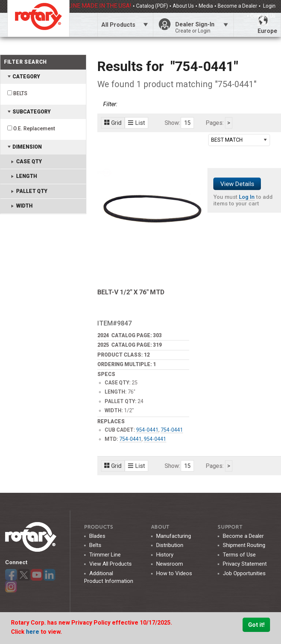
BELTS (20, 93)
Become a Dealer (237, 6)
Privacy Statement (245, 564)
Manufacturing (174, 536)
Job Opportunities (244, 573)
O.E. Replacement (34, 129)
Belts (95, 545)
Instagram (11, 587)
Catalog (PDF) (152, 6)
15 (187, 123)
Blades (97, 536)
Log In (247, 197)
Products (99, 527)
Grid (113, 123)
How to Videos (174, 573)
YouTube (37, 575)
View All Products (110, 564)
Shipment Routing (244, 545)
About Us (183, 6)
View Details (237, 184)
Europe (267, 25)
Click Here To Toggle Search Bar (83, 25)
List (136, 123)
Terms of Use (239, 555)
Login (269, 6)
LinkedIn (49, 575)
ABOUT (160, 527)
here (33, 632)
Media (206, 6)
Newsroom (170, 564)
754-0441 (172, 430)
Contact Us (263, 16)
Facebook (11, 575)
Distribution (170, 545)
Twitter (24, 575)
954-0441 (147, 430)
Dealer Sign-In (202, 27)
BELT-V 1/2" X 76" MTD (131, 292)
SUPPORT (230, 527)
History (165, 555)
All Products (118, 25)
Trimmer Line (105, 555)
